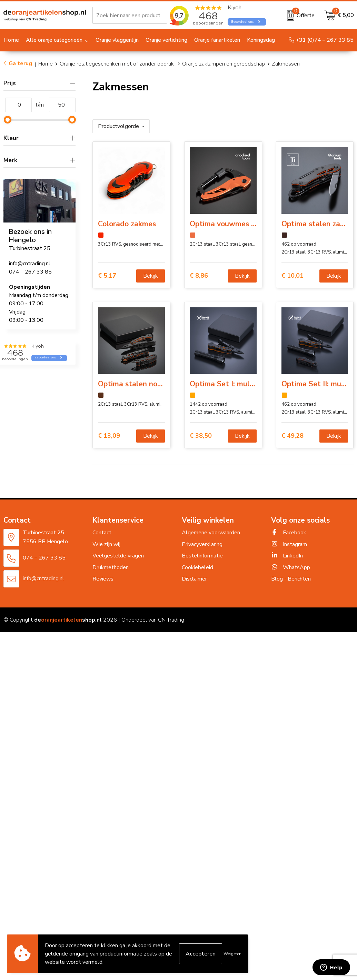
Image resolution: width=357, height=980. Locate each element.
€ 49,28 (292, 436)
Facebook (289, 533)
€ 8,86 (199, 276)
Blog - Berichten (291, 579)
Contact (102, 533)
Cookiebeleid (197, 567)
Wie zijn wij (106, 544)
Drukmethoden (111, 567)
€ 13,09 (109, 436)
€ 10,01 (292, 276)
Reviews (103, 579)
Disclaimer (194, 579)
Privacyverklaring (202, 544)
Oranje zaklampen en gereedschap (224, 64)
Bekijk (151, 276)
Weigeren (232, 954)
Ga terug (20, 63)
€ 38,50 (201, 436)
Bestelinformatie (202, 556)
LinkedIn (287, 556)
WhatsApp (291, 567)
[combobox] (138, 16)
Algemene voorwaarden (211, 533)
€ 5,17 (107, 276)
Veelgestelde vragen (118, 556)
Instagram (289, 544)
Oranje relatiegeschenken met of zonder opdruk (117, 64)
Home (46, 64)
